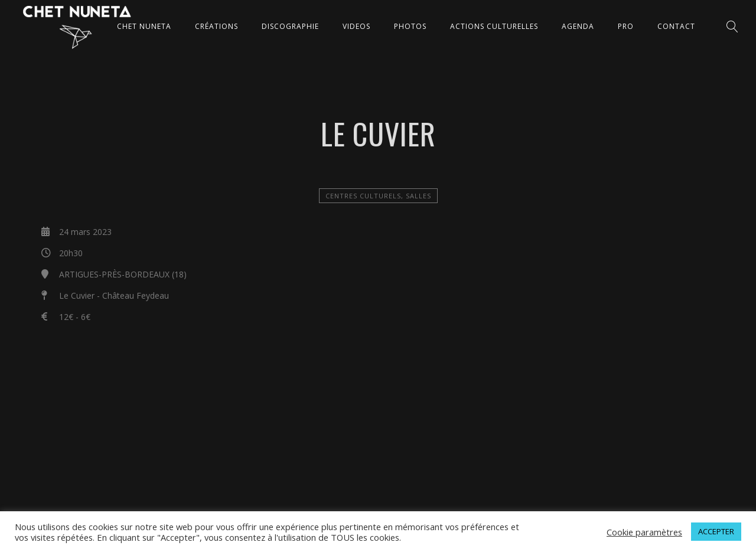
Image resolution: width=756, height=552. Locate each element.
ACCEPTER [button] (716, 531)
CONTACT (676, 26)
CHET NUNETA (144, 26)
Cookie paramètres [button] (644, 532)
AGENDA (578, 26)
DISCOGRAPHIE (290, 26)
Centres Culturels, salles (378, 196)
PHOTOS (410, 26)
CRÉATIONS (216, 26)
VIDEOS (356, 26)
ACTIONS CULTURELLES (494, 26)
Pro (626, 26)
